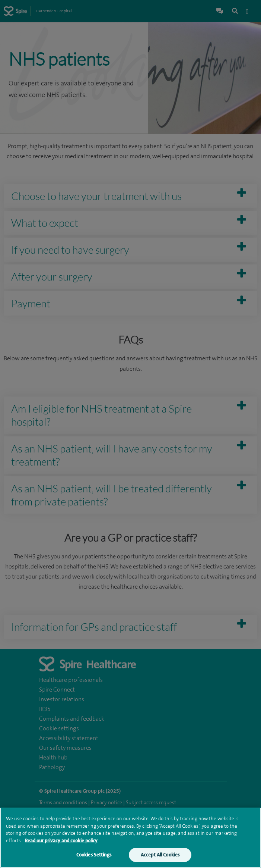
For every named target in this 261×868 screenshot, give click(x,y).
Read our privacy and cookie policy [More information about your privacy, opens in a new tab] (61, 842)
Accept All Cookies (160, 856)
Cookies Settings (94, 856)
